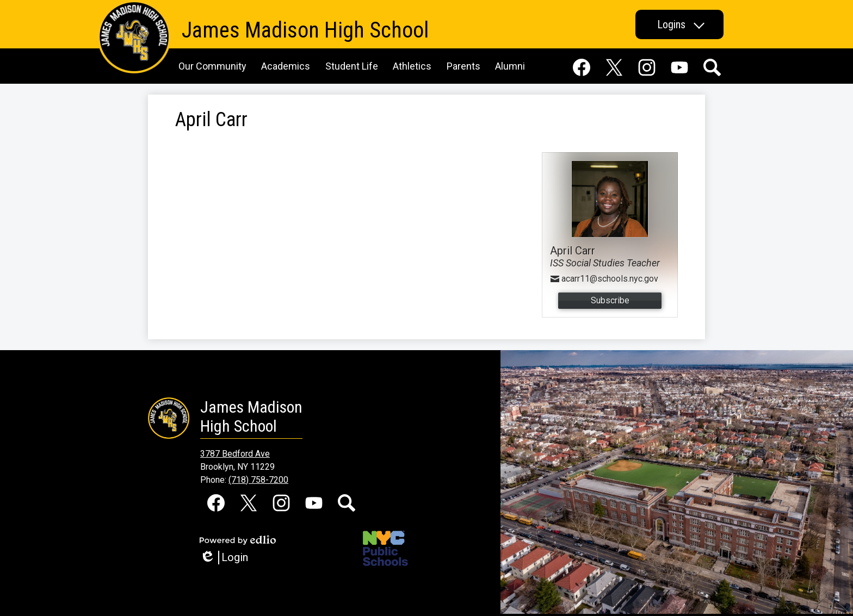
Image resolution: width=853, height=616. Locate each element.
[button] (679, 24)
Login (224, 558)
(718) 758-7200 (258, 480)
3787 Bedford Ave (235, 454)
